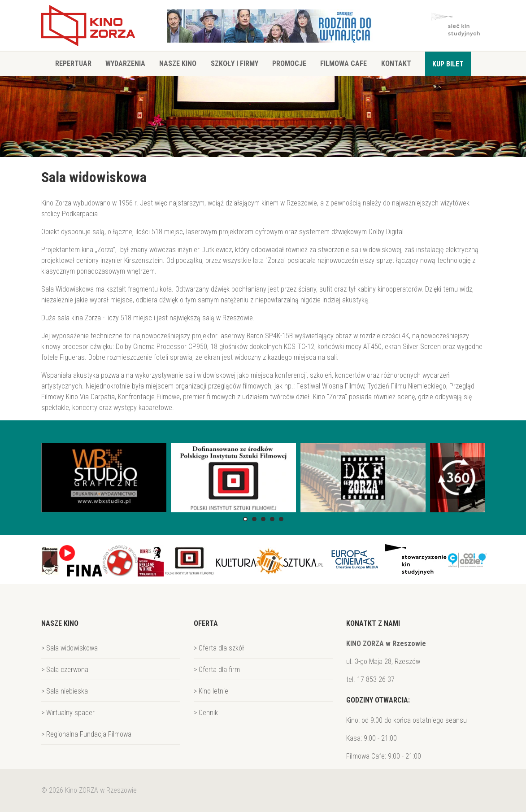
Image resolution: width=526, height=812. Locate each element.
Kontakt (396, 63)
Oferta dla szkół (221, 648)
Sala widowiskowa (72, 648)
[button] (245, 519)
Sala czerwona (67, 670)
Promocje (289, 63)
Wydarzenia (125, 63)
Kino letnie (213, 691)
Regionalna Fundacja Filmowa (89, 734)
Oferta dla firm (219, 670)
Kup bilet (448, 64)
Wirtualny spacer (70, 713)
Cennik (208, 713)
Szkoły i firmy (235, 63)
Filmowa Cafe (343, 63)
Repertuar (73, 63)
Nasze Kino (178, 63)
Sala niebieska (67, 691)
